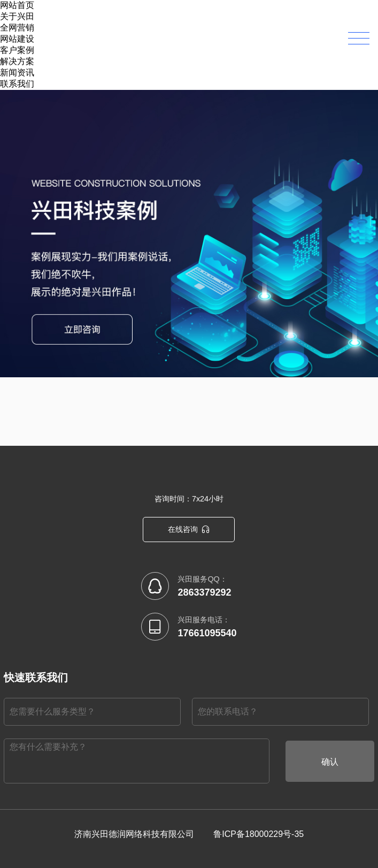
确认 (330, 762)
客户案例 (17, 50)
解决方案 (17, 61)
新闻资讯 (17, 73)
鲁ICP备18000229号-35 (259, 834)
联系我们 (17, 84)
